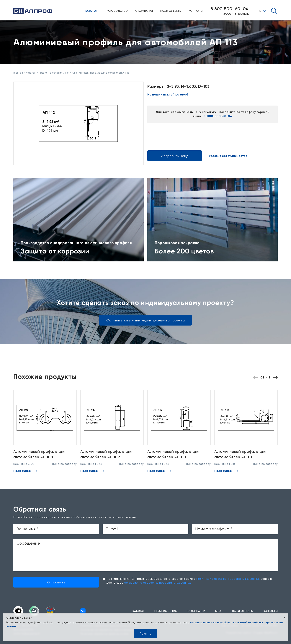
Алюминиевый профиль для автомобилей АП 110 (173, 454)
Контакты (196, 11)
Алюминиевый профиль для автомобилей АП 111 (240, 454)
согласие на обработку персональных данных (157, 583)
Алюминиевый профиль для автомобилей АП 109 (106, 454)
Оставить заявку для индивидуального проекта (145, 320)
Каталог (91, 11)
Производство (116, 11)
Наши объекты (171, 11)
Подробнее (25, 471)
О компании (144, 11)
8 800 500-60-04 (230, 9)
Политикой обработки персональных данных (228, 579)
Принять (145, 634)
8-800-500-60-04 (218, 116)
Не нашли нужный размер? (168, 94)
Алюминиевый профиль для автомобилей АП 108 (39, 454)
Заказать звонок (236, 14)
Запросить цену (175, 156)
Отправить (56, 582)
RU (262, 11)
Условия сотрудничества (228, 156)
